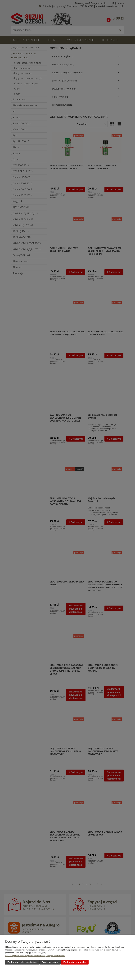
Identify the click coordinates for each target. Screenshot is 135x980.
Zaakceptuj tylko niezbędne (22, 962)
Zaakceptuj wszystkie (75, 962)
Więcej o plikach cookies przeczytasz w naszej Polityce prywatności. (35, 956)
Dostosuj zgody (50, 962)
